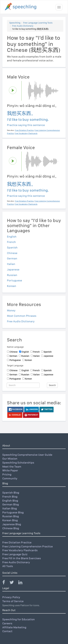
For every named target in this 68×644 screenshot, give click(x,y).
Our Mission (10, 459)
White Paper (10, 470)
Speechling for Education (19, 619)
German (12, 258)
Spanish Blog (11, 493)
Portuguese (15, 280)
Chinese (12, 253)
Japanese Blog (12, 524)
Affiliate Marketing (14, 627)
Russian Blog (11, 516)
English (12, 237)
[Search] (23, 385)
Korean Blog (10, 520)
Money (11, 310)
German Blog (11, 504)
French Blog (10, 497)
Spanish (12, 247)
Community (10, 478)
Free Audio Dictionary (23, 26)
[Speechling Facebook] (6, 583)
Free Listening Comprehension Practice (28, 546)
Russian (12, 275)
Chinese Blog (11, 528)
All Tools (8, 566)
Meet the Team (12, 467)
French (11, 242)
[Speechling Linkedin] (22, 583)
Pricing (7, 474)
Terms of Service (13, 601)
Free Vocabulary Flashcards (20, 550)
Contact (7, 631)
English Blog (10, 501)
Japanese (13, 269)
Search (52, 385)
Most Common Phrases (22, 316)
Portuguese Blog (13, 512)
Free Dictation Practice (17, 542)
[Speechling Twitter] (14, 583)
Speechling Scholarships (18, 463)
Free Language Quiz (15, 554)
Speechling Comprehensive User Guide (27, 455)
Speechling (15, 23)
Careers (7, 623)
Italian (11, 264)
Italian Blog (10, 508)
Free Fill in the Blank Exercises (22, 558)
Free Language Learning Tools (38, 23)
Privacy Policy (11, 597)
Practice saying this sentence (26, 125)
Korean (12, 286)
